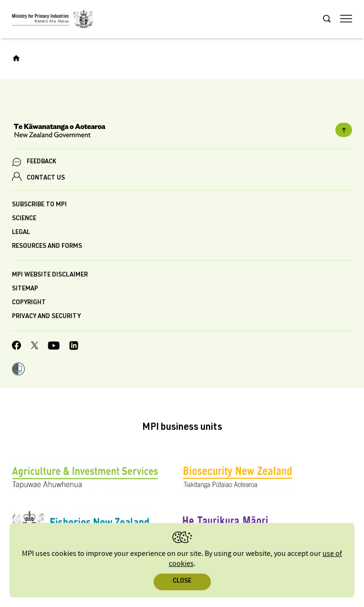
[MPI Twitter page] (35, 347)
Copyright (29, 303)
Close (182, 581)
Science (24, 219)
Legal (21, 233)
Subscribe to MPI (39, 205)
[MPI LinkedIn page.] (74, 347)
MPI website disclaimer (50, 275)
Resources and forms (47, 247)
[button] (18, 370)
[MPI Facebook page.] (17, 347)
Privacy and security (46, 317)
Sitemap (25, 289)
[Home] (16, 58)
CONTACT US (46, 178)
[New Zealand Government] (182, 132)
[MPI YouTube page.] (54, 347)
